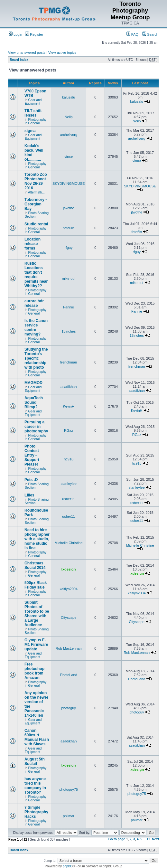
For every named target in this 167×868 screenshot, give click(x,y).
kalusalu (69, 97)
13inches (69, 331)
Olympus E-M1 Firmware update (36, 645)
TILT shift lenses (33, 113)
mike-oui (69, 278)
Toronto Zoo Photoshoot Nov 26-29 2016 (36, 181)
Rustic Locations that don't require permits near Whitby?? (36, 275)
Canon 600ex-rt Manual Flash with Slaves (37, 737)
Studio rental (36, 224)
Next (155, 839)
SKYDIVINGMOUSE (69, 184)
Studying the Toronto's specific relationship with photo (36, 358)
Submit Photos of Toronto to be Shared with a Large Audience (37, 614)
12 (148, 839)
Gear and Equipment (33, 102)
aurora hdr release (34, 303)
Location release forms (32, 244)
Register (34, 34)
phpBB (68, 866)
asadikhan (69, 387)
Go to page (117, 839)
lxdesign (69, 569)
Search (150, 34)
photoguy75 (69, 789)
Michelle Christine (69, 543)
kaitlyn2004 (69, 589)
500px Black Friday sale (36, 585)
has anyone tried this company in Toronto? (35, 786)
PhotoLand (69, 675)
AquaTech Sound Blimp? (34, 402)
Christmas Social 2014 (35, 565)
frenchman (69, 362)
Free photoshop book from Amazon (34, 671)
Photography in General (36, 121)
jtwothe (69, 208)
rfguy (69, 248)
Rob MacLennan (69, 648)
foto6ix (69, 228)
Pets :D (31, 480)
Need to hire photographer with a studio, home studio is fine (37, 539)
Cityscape (69, 618)
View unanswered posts (27, 52)
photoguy (69, 708)
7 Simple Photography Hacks (36, 812)
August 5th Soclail (35, 761)
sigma (30, 131)
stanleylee (69, 484)
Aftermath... (36, 192)
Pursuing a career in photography (36, 427)
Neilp (69, 117)
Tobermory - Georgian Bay (36, 204)
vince (69, 156)
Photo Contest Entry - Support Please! (32, 455)
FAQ (132, 34)
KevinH (68, 406)
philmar (69, 816)
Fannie (69, 307)
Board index (19, 60)
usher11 (69, 499)
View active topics (62, 52)
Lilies (29, 495)
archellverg (69, 135)
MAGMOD (33, 383)
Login (15, 34)
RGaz (69, 430)
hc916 (69, 459)
